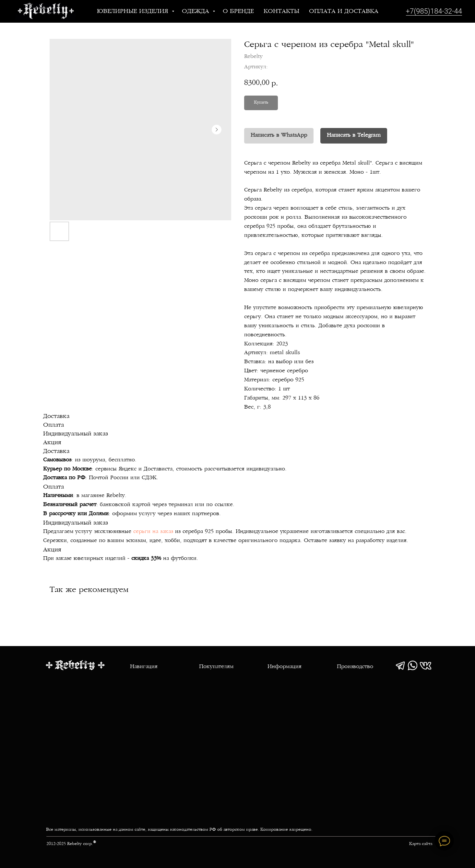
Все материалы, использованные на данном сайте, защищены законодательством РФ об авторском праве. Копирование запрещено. (179, 830)
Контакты (281, 12)
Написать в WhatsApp (279, 135)
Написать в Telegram (354, 135)
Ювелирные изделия (134, 12)
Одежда (196, 12)
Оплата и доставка (344, 12)
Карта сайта (421, 844)
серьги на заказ (153, 532)
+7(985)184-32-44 (434, 11)
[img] (400, 665)
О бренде (238, 12)
